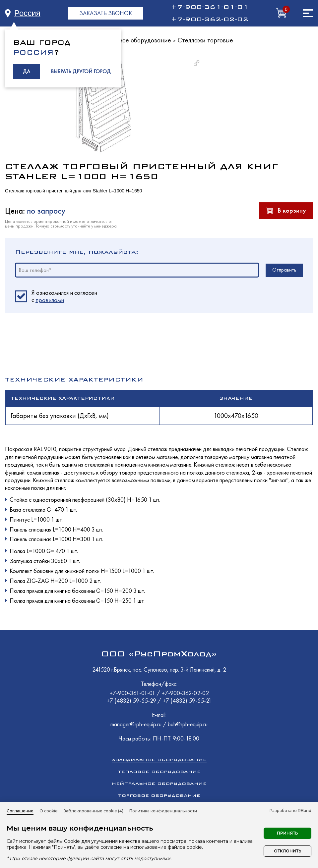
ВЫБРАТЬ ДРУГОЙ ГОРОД (81, 71)
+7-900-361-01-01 (210, 7)
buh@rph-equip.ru (188, 724)
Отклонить (288, 851)
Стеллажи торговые (205, 40)
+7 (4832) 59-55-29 (132, 701)
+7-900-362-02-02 (210, 19)
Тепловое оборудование (159, 771)
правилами (50, 300)
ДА (27, 71)
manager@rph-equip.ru (136, 724)
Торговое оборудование (137, 40)
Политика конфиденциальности (163, 811)
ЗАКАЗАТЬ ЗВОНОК (106, 13)
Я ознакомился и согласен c (64, 296)
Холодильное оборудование (159, 760)
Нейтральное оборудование (159, 783)
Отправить (284, 270)
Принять (287, 833)
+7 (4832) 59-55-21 (187, 701)
